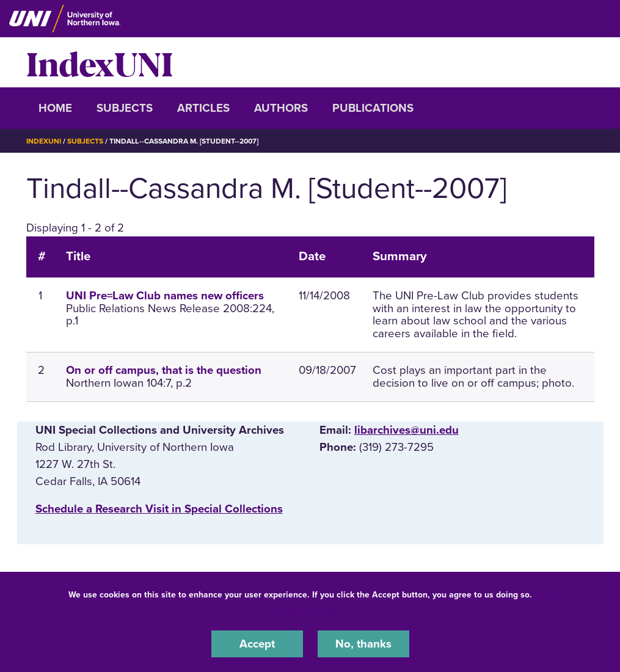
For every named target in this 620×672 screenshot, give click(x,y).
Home (55, 108)
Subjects (125, 108)
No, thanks (363, 644)
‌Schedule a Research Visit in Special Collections (159, 509)
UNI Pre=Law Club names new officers (165, 296)
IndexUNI (100, 62)
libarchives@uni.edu (407, 430)
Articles (203, 108)
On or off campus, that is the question (164, 370)
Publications (373, 108)
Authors (281, 108)
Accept (257, 644)
